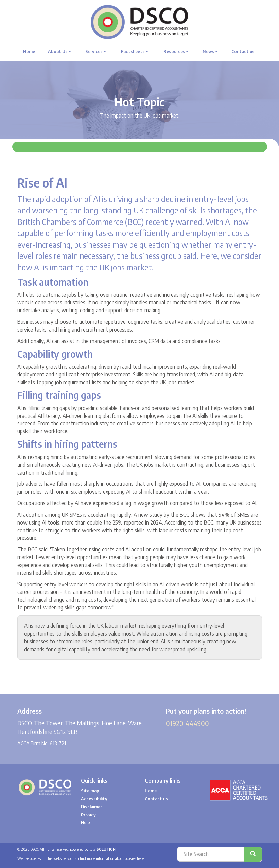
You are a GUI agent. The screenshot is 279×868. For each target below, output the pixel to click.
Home (29, 51)
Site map (90, 791)
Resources (176, 51)
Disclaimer (91, 807)
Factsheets (135, 51)
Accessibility (94, 799)
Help (85, 822)
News (210, 51)
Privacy (88, 815)
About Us (59, 51)
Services (96, 51)
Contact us (243, 51)
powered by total (93, 849)
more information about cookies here (115, 858)
